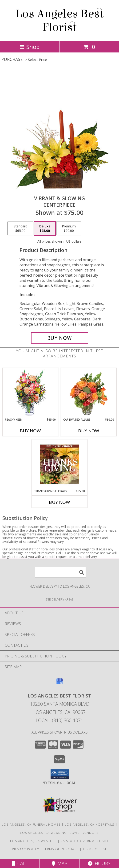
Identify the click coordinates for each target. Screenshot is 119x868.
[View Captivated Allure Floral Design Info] (89, 393)
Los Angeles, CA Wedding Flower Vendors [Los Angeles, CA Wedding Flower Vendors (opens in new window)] (59, 833)
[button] (60, 774)
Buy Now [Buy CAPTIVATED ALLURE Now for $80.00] (89, 431)
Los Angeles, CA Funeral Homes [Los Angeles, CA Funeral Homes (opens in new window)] (31, 824)
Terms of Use (95, 849)
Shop (30, 47)
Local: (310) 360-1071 (59, 720)
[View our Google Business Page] (59, 684)
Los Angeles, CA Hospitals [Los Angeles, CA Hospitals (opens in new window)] (90, 824)
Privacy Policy (26, 849)
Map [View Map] (59, 863)
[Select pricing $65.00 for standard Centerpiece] (20, 229)
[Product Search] (60, 572)
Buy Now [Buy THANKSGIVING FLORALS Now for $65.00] (59, 502)
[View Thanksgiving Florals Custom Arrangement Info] (60, 464)
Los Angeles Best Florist (60, 21)
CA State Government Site (85, 841)
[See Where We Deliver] (59, 599)
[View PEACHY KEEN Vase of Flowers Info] (30, 393)
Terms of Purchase (61, 849)
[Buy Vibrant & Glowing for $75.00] (60, 338)
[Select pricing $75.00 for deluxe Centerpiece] (45, 229)
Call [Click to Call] (20, 863)
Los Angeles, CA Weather (33, 841)
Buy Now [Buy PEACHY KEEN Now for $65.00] (30, 431)
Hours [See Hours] (99, 863)
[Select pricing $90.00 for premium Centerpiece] (69, 229)
